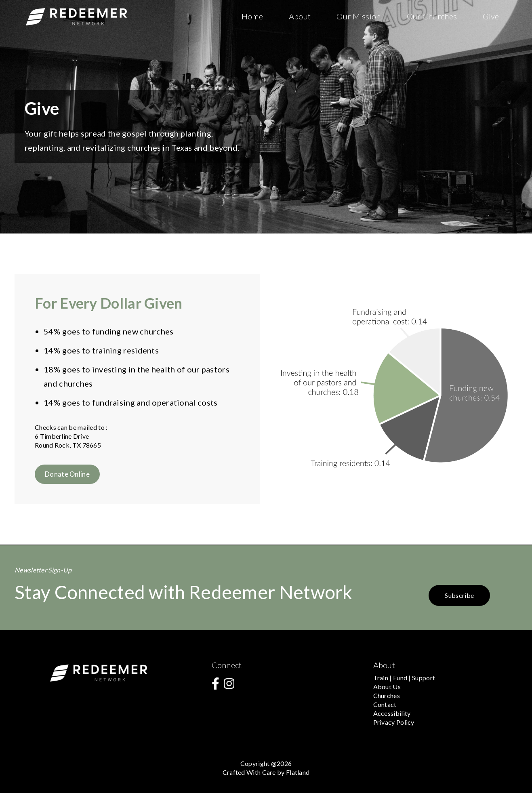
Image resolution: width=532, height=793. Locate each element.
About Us (387, 687)
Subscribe (459, 595)
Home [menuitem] (252, 16)
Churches (387, 695)
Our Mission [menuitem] (359, 16)
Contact (385, 704)
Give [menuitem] (491, 16)
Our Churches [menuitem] (432, 16)
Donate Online (67, 474)
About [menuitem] (300, 16)
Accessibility (392, 713)
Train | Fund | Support (404, 678)
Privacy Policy (394, 722)
